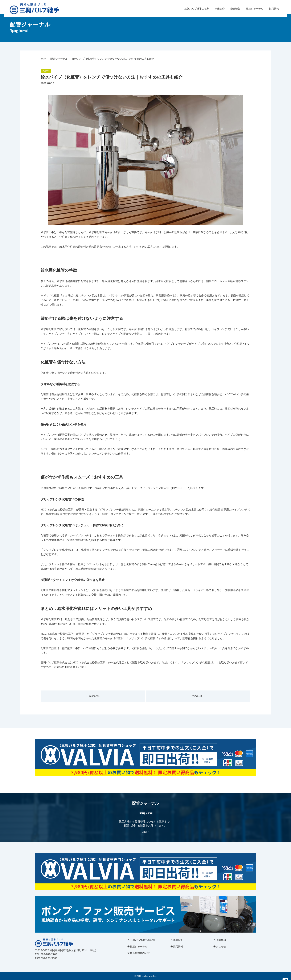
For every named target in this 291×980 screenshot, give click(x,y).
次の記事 (198, 696)
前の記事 (93, 696)
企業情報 (235, 9)
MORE (145, 832)
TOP (43, 59)
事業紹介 (220, 9)
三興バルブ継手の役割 (197, 9)
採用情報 (274, 9)
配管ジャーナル (255, 9)
